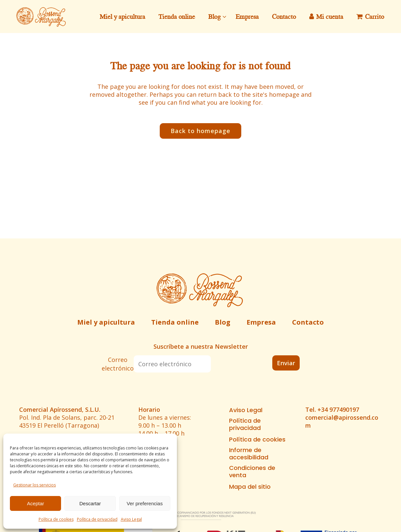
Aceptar (36, 503)
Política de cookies (56, 519)
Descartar (90, 503)
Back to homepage (200, 131)
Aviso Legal (131, 519)
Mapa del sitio (250, 487)
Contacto (308, 322)
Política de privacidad (97, 519)
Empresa (261, 322)
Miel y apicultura (106, 322)
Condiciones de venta (252, 472)
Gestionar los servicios (34, 485)
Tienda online (175, 322)
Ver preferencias (145, 503)
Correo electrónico (118, 364)
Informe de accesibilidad (249, 454)
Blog (223, 322)
